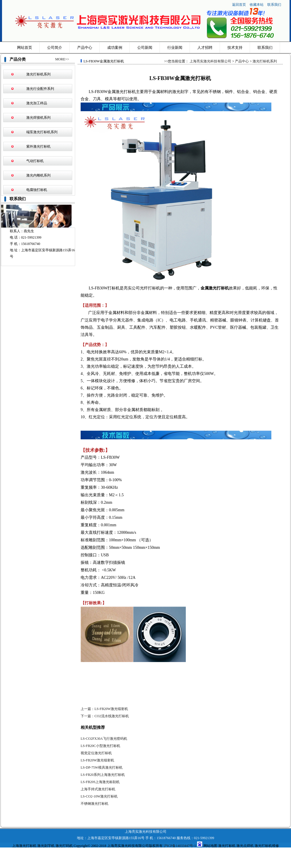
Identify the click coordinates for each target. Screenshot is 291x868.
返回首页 (239, 5)
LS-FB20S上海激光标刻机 (100, 782)
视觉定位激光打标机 (96, 753)
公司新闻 (145, 48)
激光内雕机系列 (38, 175)
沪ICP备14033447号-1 (180, 846)
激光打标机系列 (38, 74)
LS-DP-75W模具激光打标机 (102, 767)
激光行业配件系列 (40, 89)
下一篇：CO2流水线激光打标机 (105, 716)
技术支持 (235, 48)
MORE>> (62, 59)
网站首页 (25, 48)
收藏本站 (257, 5)
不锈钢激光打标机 (94, 804)
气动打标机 (35, 161)
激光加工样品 (37, 103)
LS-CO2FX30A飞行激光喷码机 (104, 739)
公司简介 (55, 48)
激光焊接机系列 (38, 118)
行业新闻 (175, 48)
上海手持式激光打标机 (98, 789)
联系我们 (274, 5)
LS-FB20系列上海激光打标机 (103, 775)
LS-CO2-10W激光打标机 (99, 796)
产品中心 (85, 48)
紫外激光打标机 (38, 146)
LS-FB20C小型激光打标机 (100, 746)
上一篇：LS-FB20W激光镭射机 (104, 709)
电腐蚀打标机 (37, 190)
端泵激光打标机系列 (42, 132)
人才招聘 (205, 48)
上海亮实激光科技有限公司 (210, 61)
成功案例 (115, 48)
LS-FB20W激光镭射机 (97, 760)
